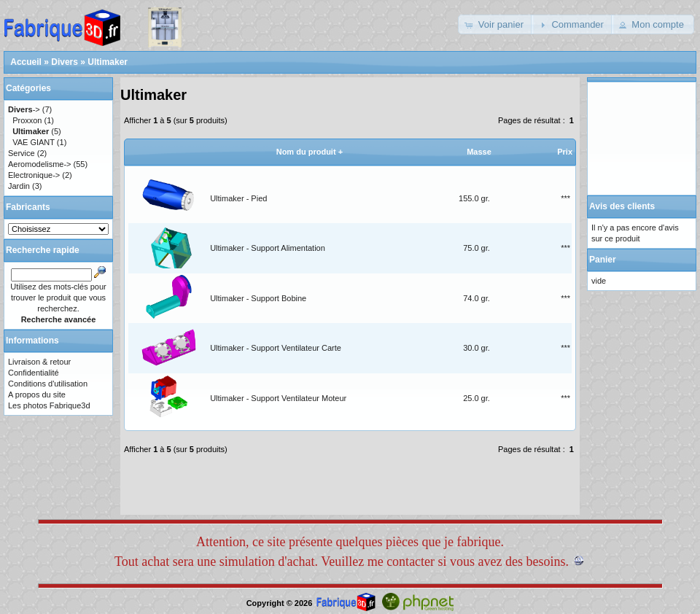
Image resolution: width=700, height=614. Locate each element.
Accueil (26, 62)
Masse (479, 152)
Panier (603, 260)
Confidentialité (34, 373)
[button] (496, 24)
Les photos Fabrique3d (49, 405)
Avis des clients (622, 206)
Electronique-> (34, 175)
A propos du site (37, 395)
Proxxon (27, 120)
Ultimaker (108, 62)
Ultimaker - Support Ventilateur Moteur (278, 398)
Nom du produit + (310, 152)
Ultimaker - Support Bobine (258, 298)
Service (22, 153)
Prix (565, 152)
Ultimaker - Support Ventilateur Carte (276, 348)
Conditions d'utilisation (48, 384)
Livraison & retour (39, 362)
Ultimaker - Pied (238, 198)
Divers (65, 62)
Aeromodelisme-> (40, 164)
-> (24, 109)
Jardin (19, 186)
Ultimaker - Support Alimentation (268, 248)
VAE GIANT (34, 142)
